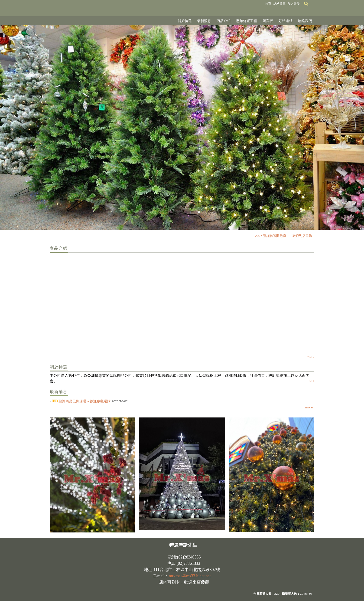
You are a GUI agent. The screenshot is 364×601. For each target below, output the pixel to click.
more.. (310, 407)
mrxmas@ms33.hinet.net (190, 576)
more (311, 357)
